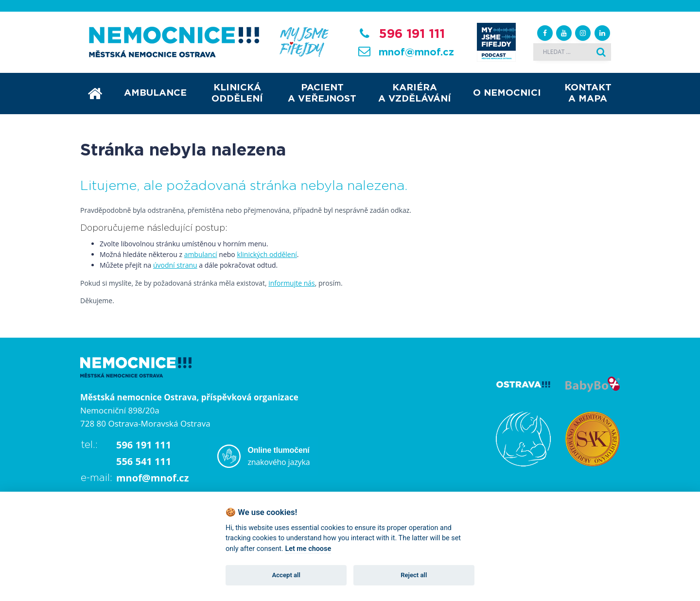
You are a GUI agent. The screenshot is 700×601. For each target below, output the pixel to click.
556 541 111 (144, 461)
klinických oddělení (267, 254)
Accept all (286, 575)
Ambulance (155, 93)
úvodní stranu (175, 265)
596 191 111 (412, 34)
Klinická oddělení (237, 93)
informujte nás (292, 283)
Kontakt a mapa (588, 93)
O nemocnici (507, 93)
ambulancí (201, 254)
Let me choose (308, 549)
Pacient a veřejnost (322, 93)
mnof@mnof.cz (416, 52)
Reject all (414, 575)
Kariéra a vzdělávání (415, 93)
